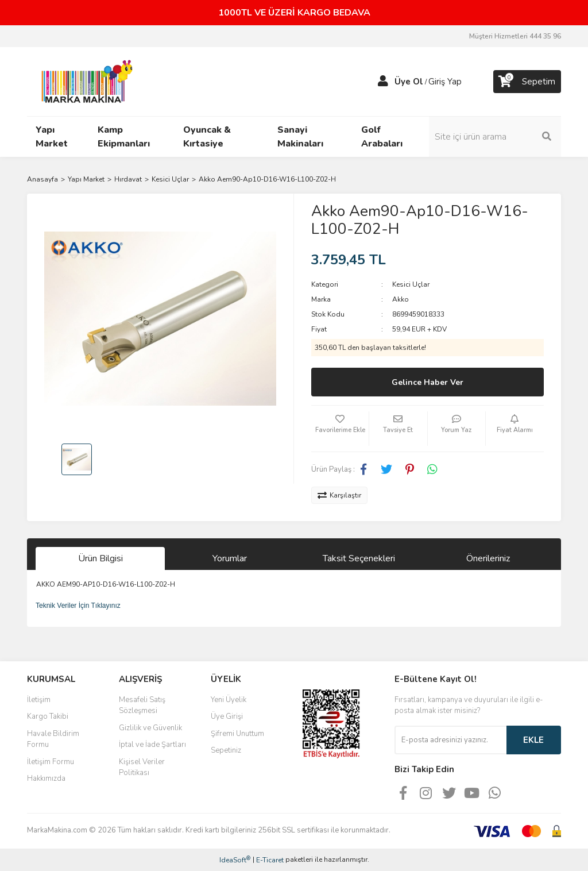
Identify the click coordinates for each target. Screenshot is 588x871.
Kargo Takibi (48, 716)
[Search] (501, 137)
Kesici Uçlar (411, 284)
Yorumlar (230, 558)
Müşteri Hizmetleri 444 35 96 (515, 36)
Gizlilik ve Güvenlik (150, 728)
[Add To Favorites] (340, 429)
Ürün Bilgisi (100, 558)
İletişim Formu (51, 762)
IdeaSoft (235, 860)
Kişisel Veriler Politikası (142, 768)
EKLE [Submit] (533, 740)
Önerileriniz (488, 558)
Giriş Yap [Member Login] (445, 82)
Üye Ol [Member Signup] (409, 82)
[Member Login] (383, 82)
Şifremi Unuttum (237, 734)
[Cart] (527, 82)
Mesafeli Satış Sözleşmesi (142, 706)
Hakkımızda (46, 778)
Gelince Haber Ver (428, 382)
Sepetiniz (226, 750)
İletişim (39, 700)
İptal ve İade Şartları (152, 745)
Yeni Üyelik (229, 700)
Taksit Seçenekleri (359, 558)
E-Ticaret (270, 860)
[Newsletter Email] (450, 740)
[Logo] (84, 81)
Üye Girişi (227, 716)
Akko (401, 299)
